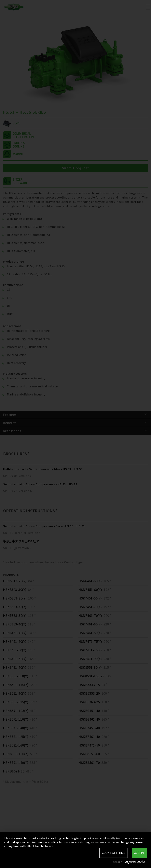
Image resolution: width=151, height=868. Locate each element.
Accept (139, 853)
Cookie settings (114, 853)
